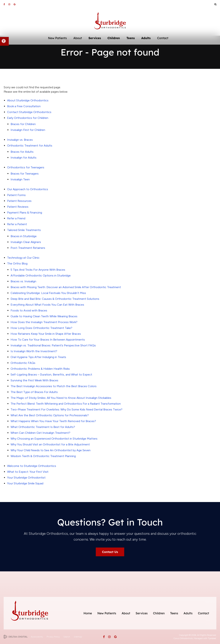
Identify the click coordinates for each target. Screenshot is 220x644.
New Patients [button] (57, 38)
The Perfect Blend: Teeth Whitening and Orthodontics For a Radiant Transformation (66, 404)
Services (142, 613)
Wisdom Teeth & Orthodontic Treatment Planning (43, 456)
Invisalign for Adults (23, 158)
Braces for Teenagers (25, 174)
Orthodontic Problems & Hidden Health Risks (40, 369)
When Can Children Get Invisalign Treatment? (40, 433)
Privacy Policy (53, 637)
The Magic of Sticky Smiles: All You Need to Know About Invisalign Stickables (61, 398)
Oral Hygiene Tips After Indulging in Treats (38, 357)
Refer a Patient (17, 224)
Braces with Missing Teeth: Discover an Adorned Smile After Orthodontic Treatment (66, 287)
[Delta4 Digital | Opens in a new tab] (16, 637)
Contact (204, 613)
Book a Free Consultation (24, 106)
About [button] (78, 38)
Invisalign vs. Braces (20, 140)
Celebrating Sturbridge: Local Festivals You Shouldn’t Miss (48, 293)
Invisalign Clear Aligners (26, 242)
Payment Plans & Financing (25, 213)
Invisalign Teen (20, 179)
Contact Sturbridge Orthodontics (29, 112)
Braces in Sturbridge (24, 236)
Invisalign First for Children (28, 130)
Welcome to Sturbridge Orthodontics (32, 466)
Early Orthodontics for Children (28, 118)
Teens (174, 613)
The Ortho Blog (17, 263)
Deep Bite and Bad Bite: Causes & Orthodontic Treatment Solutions (55, 299)
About (126, 613)
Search (67, 637)
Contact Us (110, 552)
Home (88, 613)
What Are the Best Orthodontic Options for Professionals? (50, 415)
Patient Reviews (18, 207)
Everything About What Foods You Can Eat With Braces (47, 305)
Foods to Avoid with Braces (29, 310)
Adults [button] (146, 38)
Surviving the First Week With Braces (34, 380)
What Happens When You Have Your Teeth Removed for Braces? (53, 421)
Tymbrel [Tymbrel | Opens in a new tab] (212, 638)
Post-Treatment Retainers (28, 248)
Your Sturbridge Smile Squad (25, 483)
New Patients (107, 613)
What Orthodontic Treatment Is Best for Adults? (43, 427)
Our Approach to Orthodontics (28, 189)
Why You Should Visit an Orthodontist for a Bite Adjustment (50, 444)
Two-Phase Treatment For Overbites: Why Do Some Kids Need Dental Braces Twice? (66, 409)
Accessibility (37, 637)
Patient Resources (19, 201)
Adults (188, 613)
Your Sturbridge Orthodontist (26, 478)
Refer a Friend (16, 218)
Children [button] (114, 38)
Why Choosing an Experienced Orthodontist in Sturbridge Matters (54, 439)
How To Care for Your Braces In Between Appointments (48, 340)
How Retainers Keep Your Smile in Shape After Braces (46, 334)
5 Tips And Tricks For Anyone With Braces (38, 270)
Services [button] (95, 38)
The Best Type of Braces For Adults (34, 392)
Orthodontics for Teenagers (26, 167)
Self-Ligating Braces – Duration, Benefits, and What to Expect (51, 375)
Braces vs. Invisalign (23, 281)
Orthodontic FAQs (23, 363)
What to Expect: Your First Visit (28, 472)
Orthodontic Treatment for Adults (30, 146)
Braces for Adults (22, 152)
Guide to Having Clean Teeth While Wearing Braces (44, 316)
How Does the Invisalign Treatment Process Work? (44, 322)
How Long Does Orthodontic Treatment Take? (41, 328)
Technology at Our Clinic (23, 258)
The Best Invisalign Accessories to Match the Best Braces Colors (54, 386)
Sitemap (78, 637)
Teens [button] (131, 38)
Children (159, 613)
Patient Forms (16, 195)
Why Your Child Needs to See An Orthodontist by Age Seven (51, 450)
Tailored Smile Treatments (24, 230)
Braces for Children (23, 124)
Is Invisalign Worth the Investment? (34, 351)
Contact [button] (163, 38)
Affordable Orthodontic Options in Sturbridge (41, 275)
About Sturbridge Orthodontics (28, 100)
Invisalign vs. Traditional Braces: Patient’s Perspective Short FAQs (53, 345)
